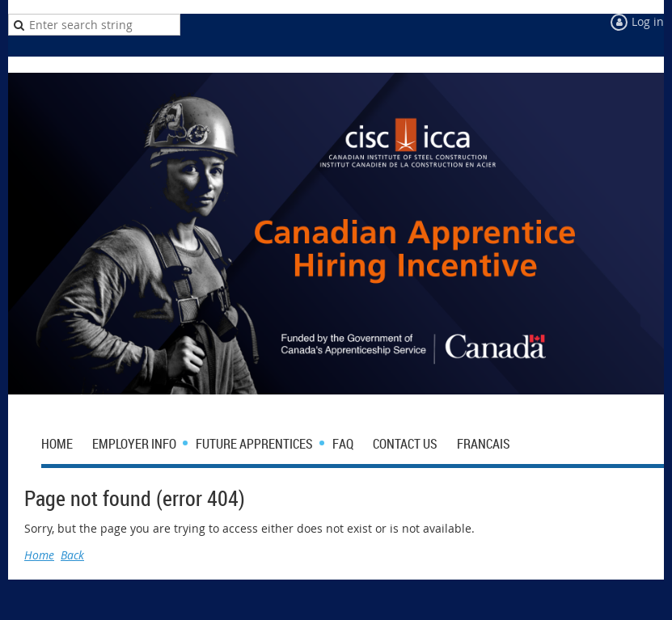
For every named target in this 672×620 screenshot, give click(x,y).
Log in (648, 21)
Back (72, 555)
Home (39, 555)
